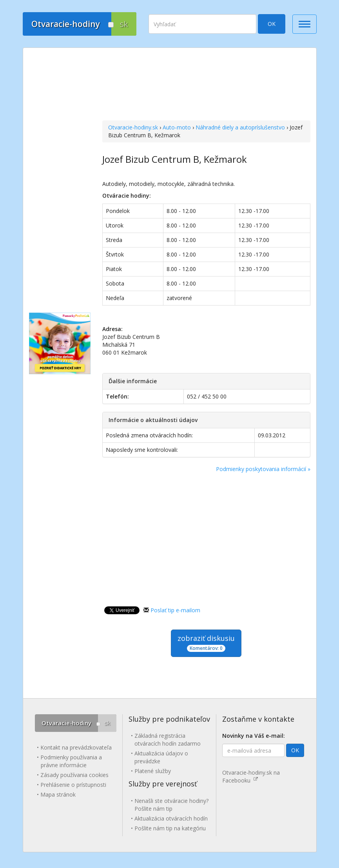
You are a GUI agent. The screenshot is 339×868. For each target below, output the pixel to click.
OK (272, 24)
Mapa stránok (58, 794)
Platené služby (153, 771)
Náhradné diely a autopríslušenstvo (240, 127)
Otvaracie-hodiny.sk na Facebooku (251, 776)
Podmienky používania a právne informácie (71, 761)
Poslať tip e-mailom (175, 610)
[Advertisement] (206, 85)
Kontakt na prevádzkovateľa (76, 747)
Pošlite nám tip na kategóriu (170, 828)
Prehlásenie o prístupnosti (73, 785)
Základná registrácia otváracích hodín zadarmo (168, 740)
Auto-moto (177, 127)
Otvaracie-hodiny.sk (133, 127)
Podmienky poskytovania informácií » (263, 469)
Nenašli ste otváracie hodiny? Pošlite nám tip (171, 805)
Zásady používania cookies (74, 775)
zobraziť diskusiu (206, 643)
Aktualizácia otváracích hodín (171, 818)
